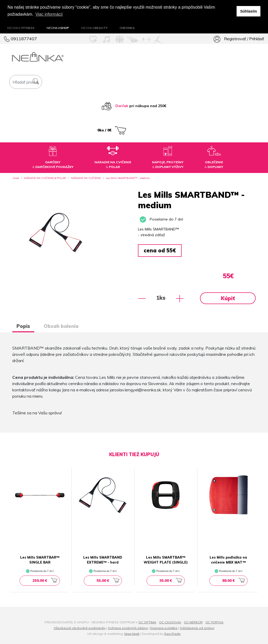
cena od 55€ (160, 250)
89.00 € (234, 580)
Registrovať (235, 39)
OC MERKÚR (193, 622)
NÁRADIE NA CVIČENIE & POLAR (45, 178)
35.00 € (171, 580)
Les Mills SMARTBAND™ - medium (128, 178)
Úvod (16, 178)
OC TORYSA (214, 622)
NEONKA (21, 28)
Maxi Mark (132, 634)
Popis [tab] (23, 326)
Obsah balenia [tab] (61, 326)
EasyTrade (172, 634)
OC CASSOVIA (170, 622)
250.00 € (45, 580)
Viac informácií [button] (49, 14)
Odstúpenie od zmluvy (197, 628)
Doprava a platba (164, 628)
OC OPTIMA (147, 622)
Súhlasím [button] (249, 11)
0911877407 (20, 39)
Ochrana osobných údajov (128, 628)
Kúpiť (228, 298)
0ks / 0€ (112, 130)
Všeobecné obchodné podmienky (80, 628)
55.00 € (108, 580)
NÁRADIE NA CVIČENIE (86, 178)
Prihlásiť (257, 39)
